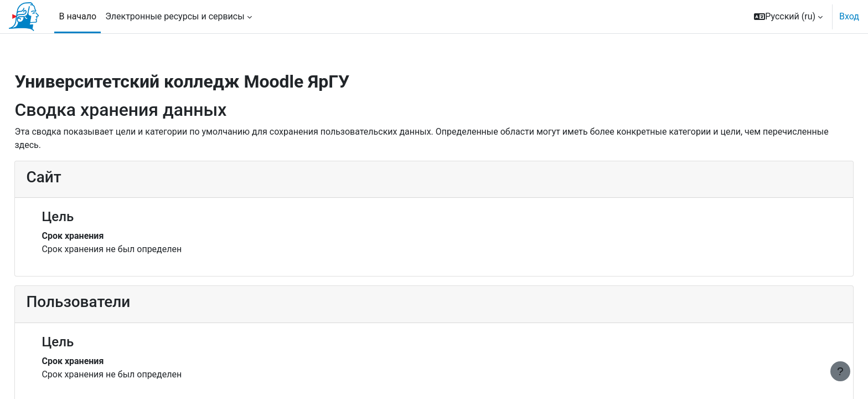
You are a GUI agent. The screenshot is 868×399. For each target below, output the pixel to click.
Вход (849, 16)
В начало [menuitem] (77, 16)
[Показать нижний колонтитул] (840, 371)
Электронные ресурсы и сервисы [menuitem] (175, 16)
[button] (788, 17)
